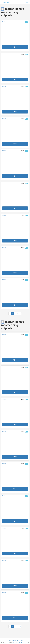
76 (22, 215)
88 (22, 280)
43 (22, 22)
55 (22, 151)
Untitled (4, 22)
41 (22, 183)
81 (22, 248)
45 (22, 54)
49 (22, 86)
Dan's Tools (16, 643)
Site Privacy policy (24, 643)
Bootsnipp (6, 2)
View (15, 47)
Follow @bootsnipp (14, 640)
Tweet (21, 640)
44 (22, 119)
